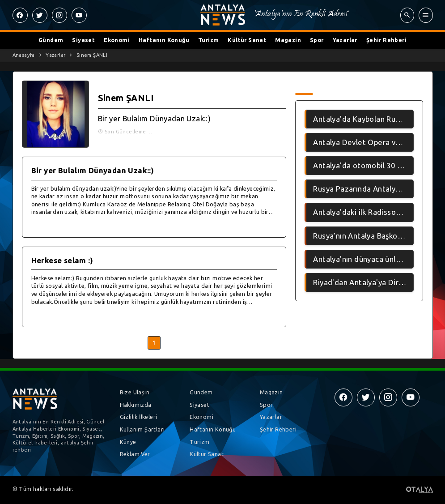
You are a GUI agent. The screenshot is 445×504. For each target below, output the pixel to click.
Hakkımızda (136, 405)
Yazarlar (345, 40)
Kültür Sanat (247, 40)
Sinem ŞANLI (92, 55)
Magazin (288, 40)
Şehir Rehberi (386, 40)
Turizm (208, 40)
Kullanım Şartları (142, 429)
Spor (317, 40)
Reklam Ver (135, 454)
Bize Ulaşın (135, 392)
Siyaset (83, 40)
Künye (128, 442)
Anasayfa (24, 55)
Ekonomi (117, 40)
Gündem (51, 40)
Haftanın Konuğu (164, 40)
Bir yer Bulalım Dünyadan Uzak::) (155, 118)
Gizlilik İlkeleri (139, 417)
